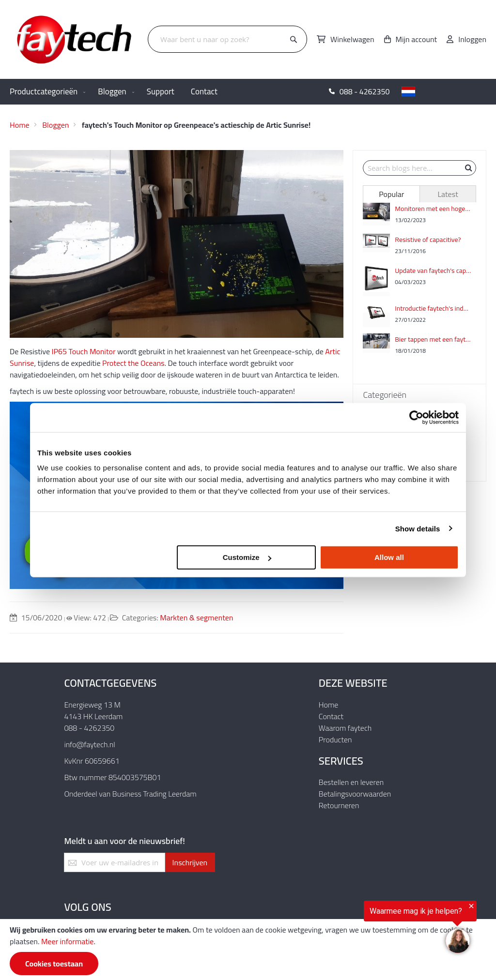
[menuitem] (46, 92)
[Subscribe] (190, 862)
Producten (335, 739)
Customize (247, 557)
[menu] (248, 92)
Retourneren (339, 805)
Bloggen (55, 125)
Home (20, 125)
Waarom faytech (345, 728)
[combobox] (227, 39)
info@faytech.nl (89, 744)
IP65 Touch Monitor (84, 351)
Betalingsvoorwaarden (355, 794)
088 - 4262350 (89, 728)
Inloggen (472, 39)
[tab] (391, 194)
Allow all (389, 557)
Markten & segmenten (196, 618)
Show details (418, 528)
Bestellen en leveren (351, 782)
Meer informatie (67, 941)
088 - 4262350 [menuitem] (365, 91)
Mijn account (417, 39)
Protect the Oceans (133, 363)
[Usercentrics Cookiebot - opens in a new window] (416, 417)
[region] (377, 929)
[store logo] (75, 39)
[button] (446, 91)
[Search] (294, 40)
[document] (248, 950)
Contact (331, 716)
